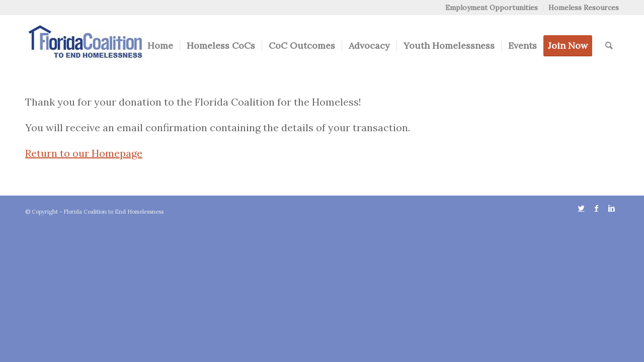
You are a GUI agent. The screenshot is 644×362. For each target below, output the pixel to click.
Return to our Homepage (84, 153)
